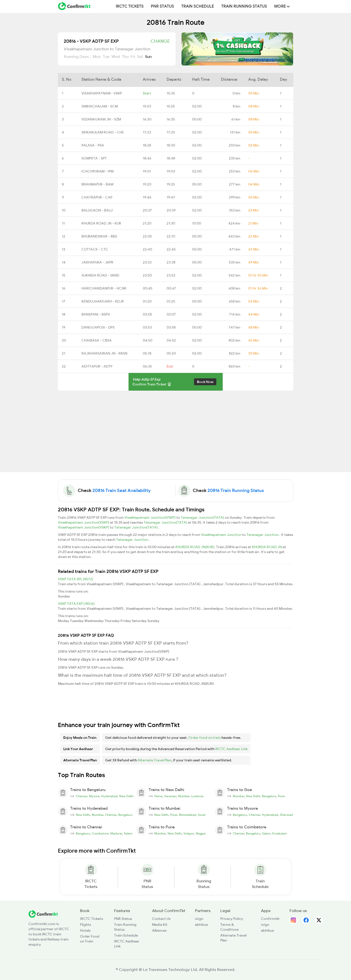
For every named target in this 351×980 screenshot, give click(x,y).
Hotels (85, 930)
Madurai (116, 834)
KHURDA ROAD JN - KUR (101, 223)
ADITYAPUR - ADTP (97, 366)
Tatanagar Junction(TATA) (203, 517)
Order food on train (205, 738)
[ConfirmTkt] (43, 914)
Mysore (94, 796)
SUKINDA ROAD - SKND (100, 275)
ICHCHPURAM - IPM (97, 171)
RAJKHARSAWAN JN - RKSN (104, 353)
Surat (202, 815)
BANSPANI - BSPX (96, 314)
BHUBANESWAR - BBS (99, 236)
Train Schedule (198, 6)
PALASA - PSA (93, 145)
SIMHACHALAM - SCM (100, 106)
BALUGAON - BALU (97, 210)
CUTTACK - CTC (95, 249)
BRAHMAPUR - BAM (97, 184)
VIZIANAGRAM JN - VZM (101, 119)
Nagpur (201, 834)
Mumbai (184, 796)
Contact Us (161, 919)
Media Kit (160, 925)
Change (160, 41)
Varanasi (170, 796)
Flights (85, 925)
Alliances (159, 930)
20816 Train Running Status (236, 490)
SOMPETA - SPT (94, 158)
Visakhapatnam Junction (221, 535)
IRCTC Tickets (130, 6)
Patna (158, 796)
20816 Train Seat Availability (122, 490)
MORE (282, 6)
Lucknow (197, 796)
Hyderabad (109, 796)
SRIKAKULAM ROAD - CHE (103, 132)
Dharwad (286, 815)
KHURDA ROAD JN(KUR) (195, 547)
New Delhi (126, 796)
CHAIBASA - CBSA (97, 340)
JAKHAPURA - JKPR (97, 262)
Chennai (82, 796)
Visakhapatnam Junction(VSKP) (150, 517)
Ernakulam (280, 834)
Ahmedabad (188, 815)
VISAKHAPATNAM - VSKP (102, 93)
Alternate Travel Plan (154, 760)
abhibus (201, 925)
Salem (128, 834)
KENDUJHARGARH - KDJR (103, 301)
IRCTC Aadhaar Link (231, 749)
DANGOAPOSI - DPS (98, 327)
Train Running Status (244, 6)
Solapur (189, 834)
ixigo (199, 919)
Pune (281, 796)
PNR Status (162, 6)
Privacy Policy (232, 919)
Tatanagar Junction (263, 535)
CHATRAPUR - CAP (97, 197)
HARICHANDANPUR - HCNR (104, 288)
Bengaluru (269, 796)
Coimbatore (100, 834)
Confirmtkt (270, 919)
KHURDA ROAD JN (267, 547)
